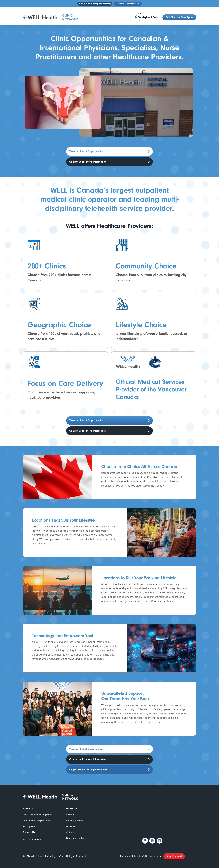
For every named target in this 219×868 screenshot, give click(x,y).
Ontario (70, 827)
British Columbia (75, 815)
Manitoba (71, 821)
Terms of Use (30, 827)
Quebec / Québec (76, 832)
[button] (124, 14)
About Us (28, 803)
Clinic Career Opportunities (37, 815)
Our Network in (124, 14)
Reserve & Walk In (32, 834)
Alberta (70, 809)
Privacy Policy (30, 821)
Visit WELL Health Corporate (37, 809)
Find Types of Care (148, 14)
